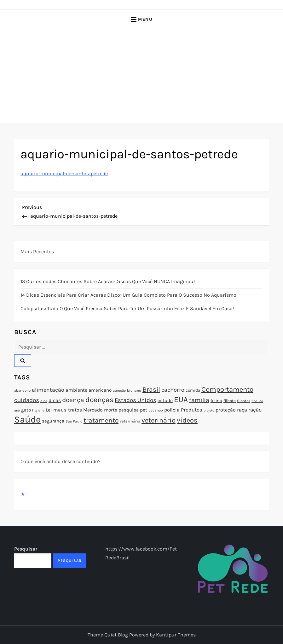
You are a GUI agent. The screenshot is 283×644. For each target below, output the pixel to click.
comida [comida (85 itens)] (193, 390)
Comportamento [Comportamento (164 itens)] (227, 389)
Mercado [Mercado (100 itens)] (93, 410)
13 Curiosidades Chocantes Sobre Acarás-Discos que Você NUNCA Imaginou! (108, 281)
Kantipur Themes (176, 635)
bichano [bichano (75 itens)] (134, 390)
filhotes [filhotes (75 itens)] (244, 401)
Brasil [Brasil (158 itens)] (151, 389)
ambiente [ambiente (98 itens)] (76, 390)
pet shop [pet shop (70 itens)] (156, 410)
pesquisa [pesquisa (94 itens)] (129, 410)
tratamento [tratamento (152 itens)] (101, 420)
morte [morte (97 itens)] (111, 410)
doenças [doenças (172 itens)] (99, 400)
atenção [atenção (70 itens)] (119, 391)
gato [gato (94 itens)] (26, 410)
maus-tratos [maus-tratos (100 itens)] (68, 410)
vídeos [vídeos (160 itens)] (187, 420)
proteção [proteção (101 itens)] (226, 410)
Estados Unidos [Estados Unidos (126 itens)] (136, 400)
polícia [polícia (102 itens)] (172, 410)
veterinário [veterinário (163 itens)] (159, 420)
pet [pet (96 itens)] (144, 410)
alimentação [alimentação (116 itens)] (48, 390)
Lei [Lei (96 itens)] (49, 410)
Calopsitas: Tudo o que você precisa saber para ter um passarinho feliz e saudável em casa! (127, 308)
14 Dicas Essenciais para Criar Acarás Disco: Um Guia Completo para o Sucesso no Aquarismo (128, 295)
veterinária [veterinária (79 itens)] (130, 421)
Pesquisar (26, 549)
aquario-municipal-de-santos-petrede (64, 174)
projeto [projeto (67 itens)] (209, 410)
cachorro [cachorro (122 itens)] (173, 390)
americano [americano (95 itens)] (100, 390)
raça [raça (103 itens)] (242, 410)
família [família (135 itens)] (199, 400)
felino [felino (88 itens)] (216, 401)
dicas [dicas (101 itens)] (55, 400)
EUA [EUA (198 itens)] (181, 399)
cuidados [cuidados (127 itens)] (27, 400)
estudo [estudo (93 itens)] (165, 400)
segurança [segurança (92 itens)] (53, 421)
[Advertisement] (141, 76)
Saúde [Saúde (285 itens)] (27, 419)
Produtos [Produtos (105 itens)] (192, 410)
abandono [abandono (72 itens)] (22, 390)
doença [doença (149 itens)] (73, 400)
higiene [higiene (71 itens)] (38, 410)
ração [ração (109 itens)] (255, 410)
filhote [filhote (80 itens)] (230, 401)
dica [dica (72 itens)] (44, 401)
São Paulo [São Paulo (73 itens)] (74, 421)
